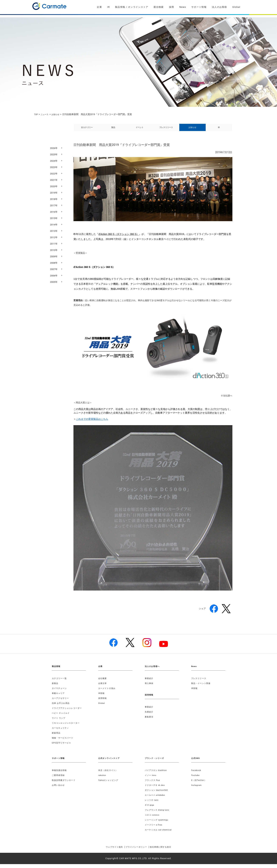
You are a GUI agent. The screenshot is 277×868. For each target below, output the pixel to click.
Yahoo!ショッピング (109, 784)
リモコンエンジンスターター (67, 727)
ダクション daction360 (157, 794)
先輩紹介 (149, 716)
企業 (99, 7)
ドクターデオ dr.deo (156, 789)
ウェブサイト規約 (109, 851)
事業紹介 (149, 682)
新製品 (55, 687)
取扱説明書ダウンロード (65, 784)
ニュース (46, 114)
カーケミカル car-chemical (159, 834)
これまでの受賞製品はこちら (92, 423)
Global (236, 7)
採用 (172, 7)
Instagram (197, 789)
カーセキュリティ (61, 732)
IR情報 (102, 697)
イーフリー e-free (154, 829)
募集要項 (149, 721)
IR (108, 7)
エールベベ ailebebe (156, 799)
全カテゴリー (87, 129)
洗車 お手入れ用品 (62, 707)
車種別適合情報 (60, 774)
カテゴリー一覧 (60, 682)
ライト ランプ (59, 722)
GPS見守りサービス (62, 747)
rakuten (102, 779)
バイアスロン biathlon (157, 774)
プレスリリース (166, 129)
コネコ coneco (153, 819)
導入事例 (149, 687)
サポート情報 (199, 7)
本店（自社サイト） (109, 774)
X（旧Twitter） (199, 784)
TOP (36, 114)
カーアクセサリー (61, 702)
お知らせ (58, 114)
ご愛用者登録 (59, 779)
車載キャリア (59, 697)
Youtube (196, 779)
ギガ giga (150, 809)
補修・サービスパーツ (64, 742)
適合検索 (159, 7)
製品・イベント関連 (202, 687)
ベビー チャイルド (62, 717)
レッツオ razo (152, 804)
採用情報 (103, 702)
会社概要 (103, 682)
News (183, 7)
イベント (140, 129)
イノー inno (151, 779)
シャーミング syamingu (158, 824)
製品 (113, 129)
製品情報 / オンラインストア (132, 7)
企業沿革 (103, 687)
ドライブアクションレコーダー (68, 712)
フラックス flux (153, 784)
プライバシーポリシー (136, 851)
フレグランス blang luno (158, 814)
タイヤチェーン (60, 692)
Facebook (197, 774)
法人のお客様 (219, 7)
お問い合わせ (59, 789)
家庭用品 (57, 737)
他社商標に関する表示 (166, 851)
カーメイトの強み (108, 692)
